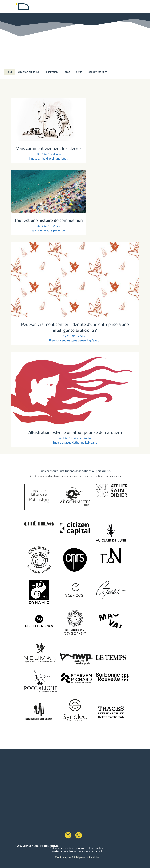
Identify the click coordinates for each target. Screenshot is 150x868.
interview (87, 438)
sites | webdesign (98, 72)
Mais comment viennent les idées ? (49, 148)
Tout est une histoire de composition (49, 220)
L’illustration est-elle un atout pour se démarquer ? (75, 432)
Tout (10, 72)
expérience (56, 154)
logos (67, 72)
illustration (52, 72)
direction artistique (29, 72)
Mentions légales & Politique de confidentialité (77, 857)
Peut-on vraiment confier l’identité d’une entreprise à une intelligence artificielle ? (75, 327)
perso (79, 72)
